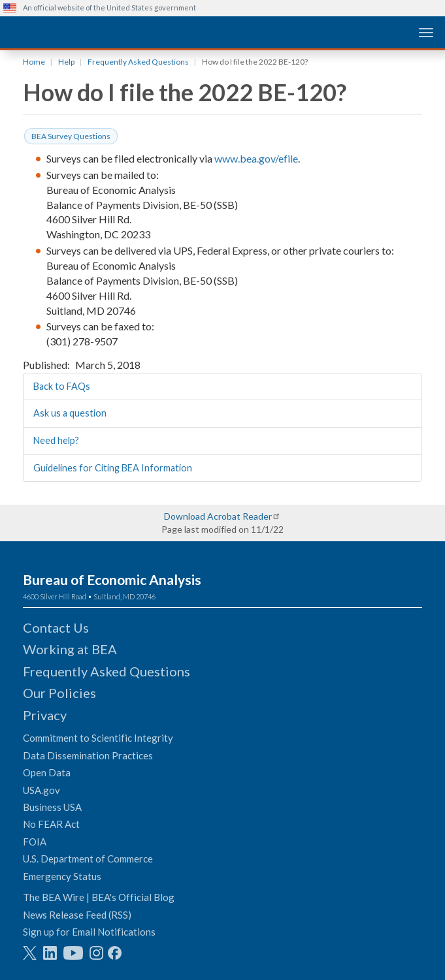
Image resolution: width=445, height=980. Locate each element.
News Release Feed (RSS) (77, 915)
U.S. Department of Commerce (88, 859)
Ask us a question (70, 413)
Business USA (52, 807)
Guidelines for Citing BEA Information (113, 468)
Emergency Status (62, 876)
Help (66, 62)
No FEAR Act (51, 824)
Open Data (47, 772)
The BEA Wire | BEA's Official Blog (99, 897)
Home (34, 62)
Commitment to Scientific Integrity (98, 738)
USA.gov (41, 790)
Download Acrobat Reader (218, 516)
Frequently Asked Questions (138, 62)
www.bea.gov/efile (256, 158)
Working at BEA (70, 649)
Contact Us (56, 627)
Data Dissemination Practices (88, 755)
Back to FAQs (62, 386)
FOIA (35, 842)
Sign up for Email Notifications (89, 932)
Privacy (45, 715)
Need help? (56, 440)
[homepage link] (101, 32)
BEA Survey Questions (71, 136)
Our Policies (59, 693)
